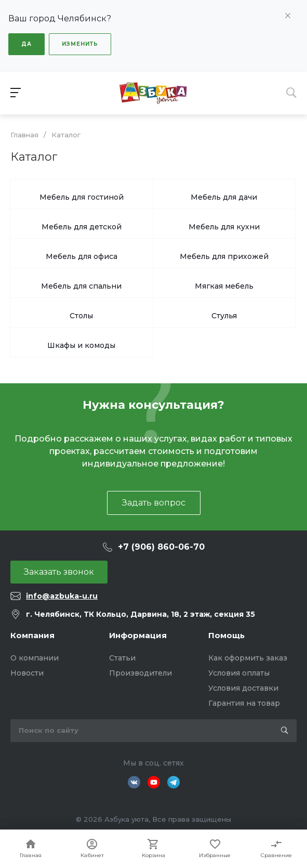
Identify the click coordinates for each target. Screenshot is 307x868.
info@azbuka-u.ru (62, 596)
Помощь (226, 635)
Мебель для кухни (224, 227)
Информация (138, 635)
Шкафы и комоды (81, 345)
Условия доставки (243, 688)
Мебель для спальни (81, 286)
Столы (81, 316)
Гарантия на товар (244, 703)
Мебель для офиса (82, 256)
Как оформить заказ (248, 658)
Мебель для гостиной (82, 197)
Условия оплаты (239, 673)
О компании (35, 658)
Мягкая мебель (224, 286)
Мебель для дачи (224, 197)
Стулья (224, 316)
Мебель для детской (82, 227)
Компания (32, 635)
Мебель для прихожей (224, 256)
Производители (141, 673)
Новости (27, 673)
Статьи (122, 658)
